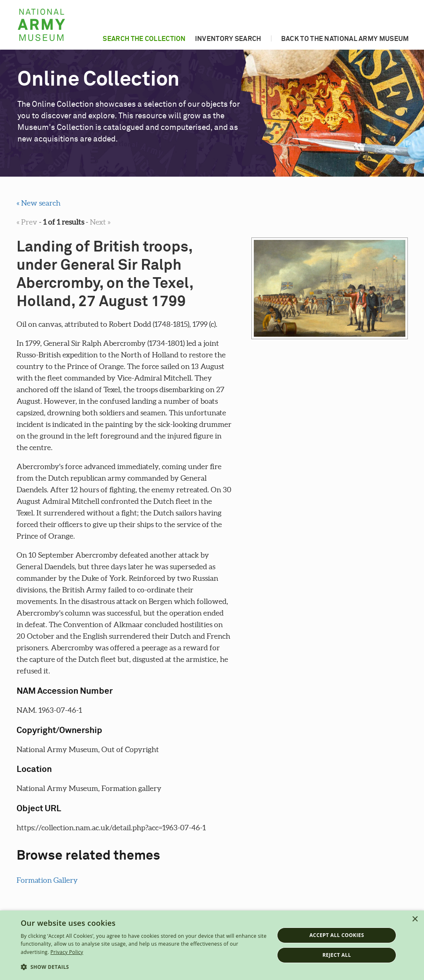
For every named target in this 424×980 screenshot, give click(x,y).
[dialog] (212, 945)
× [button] (415, 919)
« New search (39, 203)
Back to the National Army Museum (345, 39)
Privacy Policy (67, 952)
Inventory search (228, 39)
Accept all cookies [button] (337, 935)
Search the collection (144, 39)
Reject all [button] (337, 955)
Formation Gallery (47, 880)
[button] (144, 967)
